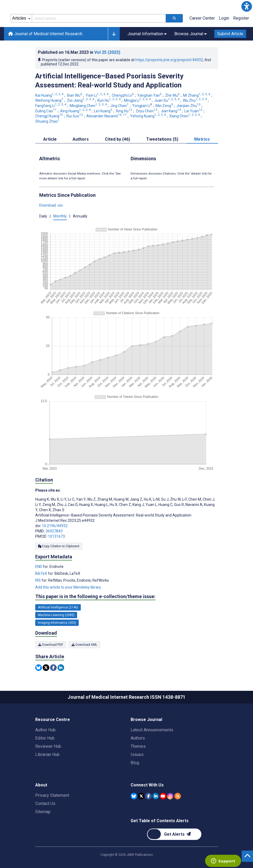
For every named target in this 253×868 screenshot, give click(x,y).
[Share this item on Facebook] (53, 668)
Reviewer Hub (48, 746)
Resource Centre (53, 720)
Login (224, 18)
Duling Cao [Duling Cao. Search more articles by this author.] (46, 111)
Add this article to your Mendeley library (68, 587)
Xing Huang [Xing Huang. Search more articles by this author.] (76, 111)
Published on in (79, 52)
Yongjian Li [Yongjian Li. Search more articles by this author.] (143, 106)
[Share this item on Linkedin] (61, 668)
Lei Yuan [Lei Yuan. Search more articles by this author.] (194, 111)
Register (241, 18)
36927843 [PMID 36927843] (54, 531)
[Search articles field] (99, 18)
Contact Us (45, 804)
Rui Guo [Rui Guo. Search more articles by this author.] (75, 116)
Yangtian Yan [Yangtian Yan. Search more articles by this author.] (150, 95)
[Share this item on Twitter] (46, 668)
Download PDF (51, 645)
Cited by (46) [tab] (117, 139)
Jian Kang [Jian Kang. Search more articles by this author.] (171, 111)
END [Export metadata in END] (39, 567)
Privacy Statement (52, 795)
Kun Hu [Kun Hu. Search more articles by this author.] (109, 100)
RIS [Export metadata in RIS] (38, 580)
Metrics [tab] (202, 139)
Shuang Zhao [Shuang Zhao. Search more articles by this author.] (48, 121)
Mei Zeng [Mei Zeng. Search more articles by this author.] (165, 106)
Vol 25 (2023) (107, 52)
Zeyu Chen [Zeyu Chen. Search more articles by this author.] (147, 111)
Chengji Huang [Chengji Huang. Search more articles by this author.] (50, 116)
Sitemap (43, 812)
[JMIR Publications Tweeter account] (141, 796)
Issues (137, 755)
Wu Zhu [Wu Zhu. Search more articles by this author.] (195, 100)
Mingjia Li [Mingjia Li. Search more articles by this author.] (138, 100)
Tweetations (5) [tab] (162, 139)
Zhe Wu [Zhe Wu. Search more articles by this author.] (173, 95)
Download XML (84, 645)
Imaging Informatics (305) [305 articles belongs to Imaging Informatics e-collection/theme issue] (57, 623)
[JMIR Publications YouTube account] (163, 796)
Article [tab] (50, 139)
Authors (138, 738)
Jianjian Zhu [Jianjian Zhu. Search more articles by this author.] (189, 106)
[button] (247, 6)
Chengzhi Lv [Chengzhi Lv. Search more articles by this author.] (123, 95)
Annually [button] (80, 216)
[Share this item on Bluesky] (39, 668)
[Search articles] (174, 18)
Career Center (202, 18)
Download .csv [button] (51, 205)
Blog (135, 763)
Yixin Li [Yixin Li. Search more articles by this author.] (97, 95)
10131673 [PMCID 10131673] (56, 536)
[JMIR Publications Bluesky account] (134, 796)
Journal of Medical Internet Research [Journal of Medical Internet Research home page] (45, 34)
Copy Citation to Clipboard (59, 546)
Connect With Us (147, 785)
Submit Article (230, 34)
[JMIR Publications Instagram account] (170, 796)
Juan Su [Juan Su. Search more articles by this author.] (167, 100)
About (41, 785)
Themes (138, 746)
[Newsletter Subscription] (174, 834)
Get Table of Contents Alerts (160, 821)
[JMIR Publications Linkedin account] (156, 796)
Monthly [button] (60, 216)
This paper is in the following (95, 597)
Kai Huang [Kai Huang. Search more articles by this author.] (50, 95)
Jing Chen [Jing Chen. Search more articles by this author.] (120, 106)
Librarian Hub (47, 755)
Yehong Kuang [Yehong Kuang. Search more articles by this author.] (148, 116)
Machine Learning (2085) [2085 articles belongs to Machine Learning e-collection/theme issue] (56, 615)
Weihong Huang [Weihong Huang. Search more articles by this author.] (50, 100)
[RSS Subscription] (178, 796)
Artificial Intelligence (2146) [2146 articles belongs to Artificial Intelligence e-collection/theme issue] (58, 607)
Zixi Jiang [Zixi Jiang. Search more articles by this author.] (81, 100)
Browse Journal (146, 720)
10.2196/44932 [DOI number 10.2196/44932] (55, 526)
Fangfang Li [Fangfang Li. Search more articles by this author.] (51, 106)
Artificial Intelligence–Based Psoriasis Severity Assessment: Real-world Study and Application (109, 81)
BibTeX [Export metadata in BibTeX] (42, 573)
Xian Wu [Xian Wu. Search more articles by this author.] (75, 95)
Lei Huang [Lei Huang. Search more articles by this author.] (104, 111)
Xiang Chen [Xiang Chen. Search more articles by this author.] (185, 116)
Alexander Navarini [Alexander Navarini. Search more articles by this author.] (107, 116)
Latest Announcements (152, 730)
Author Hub (45, 730)
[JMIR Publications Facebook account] (148, 796)
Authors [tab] (81, 139)
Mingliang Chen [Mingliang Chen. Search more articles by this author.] (89, 106)
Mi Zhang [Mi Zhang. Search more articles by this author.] (197, 95)
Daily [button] (43, 216)
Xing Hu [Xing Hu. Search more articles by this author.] (124, 111)
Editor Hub (45, 738)
